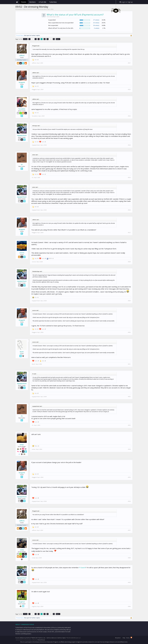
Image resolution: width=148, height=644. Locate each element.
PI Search (82, 568)
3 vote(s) (97, 28)
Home (17, 2)
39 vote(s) (96, 25)
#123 (129, 116)
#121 (129, 63)
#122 (129, 89)
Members (32, 2)
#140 (129, 606)
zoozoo (22, 253)
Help (124, 638)
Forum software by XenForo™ (30, 638)
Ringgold (22, 82)
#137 (129, 530)
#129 (129, 301)
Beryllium (118, 638)
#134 (129, 449)
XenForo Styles (62, 638)
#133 (129, 425)
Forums (24, 2)
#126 (129, 210)
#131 (129, 364)
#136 (129, 501)
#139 (129, 582)
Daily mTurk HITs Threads (30, 9)
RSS (131, 638)
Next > (58, 39)
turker (22, 445)
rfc (22, 164)
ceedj (22, 550)
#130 (129, 332)
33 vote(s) (96, 23)
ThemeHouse (41, 640)
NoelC (22, 352)
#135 (129, 477)
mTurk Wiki (42, 2)
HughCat (22, 602)
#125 (129, 178)
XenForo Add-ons (51, 638)
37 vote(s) (96, 20)
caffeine (22, 55)
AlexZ (45, 9)
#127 (129, 233)
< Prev (25, 39)
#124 (129, 145)
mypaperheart (22, 135)
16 (54, 39)
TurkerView (53, 2)
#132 (129, 397)
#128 (129, 262)
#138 (129, 558)
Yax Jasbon (22, 109)
